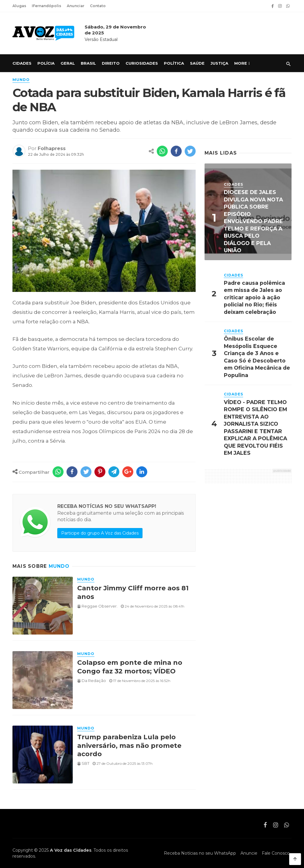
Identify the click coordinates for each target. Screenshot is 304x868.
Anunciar (76, 6)
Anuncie (249, 853)
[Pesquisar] (289, 64)
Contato (98, 6)
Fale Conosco (276, 853)
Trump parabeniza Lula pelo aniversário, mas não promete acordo (129, 745)
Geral (68, 63)
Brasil (88, 63)
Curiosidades (142, 63)
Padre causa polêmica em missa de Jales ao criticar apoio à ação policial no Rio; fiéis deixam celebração (254, 297)
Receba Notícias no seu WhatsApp (200, 853)
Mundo (21, 80)
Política (174, 63)
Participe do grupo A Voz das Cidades (100, 533)
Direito (111, 63)
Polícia (46, 63)
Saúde (197, 63)
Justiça (219, 63)
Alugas (19, 6)
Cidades (22, 63)
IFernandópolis (46, 6)
